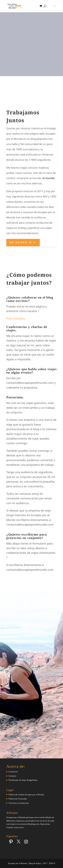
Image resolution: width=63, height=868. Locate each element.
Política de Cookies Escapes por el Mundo (26, 795)
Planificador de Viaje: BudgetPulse (23, 780)
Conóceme (13, 772)
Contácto (12, 776)
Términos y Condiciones (19, 803)
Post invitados (16, 318)
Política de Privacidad (18, 799)
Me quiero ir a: (23, 243)
